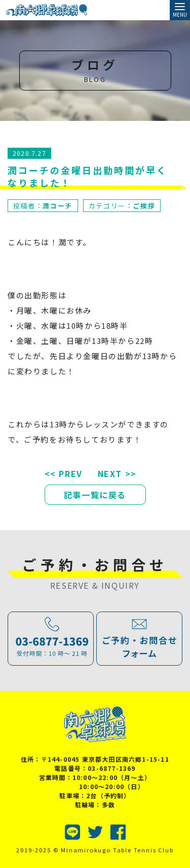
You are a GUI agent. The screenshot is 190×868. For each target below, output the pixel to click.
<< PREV (64, 473)
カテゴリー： (122, 206)
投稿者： (43, 206)
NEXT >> (117, 473)
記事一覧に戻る (95, 495)
